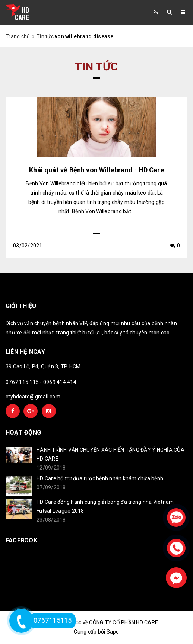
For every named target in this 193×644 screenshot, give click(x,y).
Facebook (30, 560)
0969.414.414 (60, 382)
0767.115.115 (22, 382)
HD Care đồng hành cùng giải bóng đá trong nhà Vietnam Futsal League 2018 (105, 506)
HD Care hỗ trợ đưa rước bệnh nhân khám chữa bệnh (100, 478)
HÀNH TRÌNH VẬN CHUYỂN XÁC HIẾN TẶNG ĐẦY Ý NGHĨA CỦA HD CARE (110, 454)
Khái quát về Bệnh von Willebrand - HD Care (96, 170)
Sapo (113, 632)
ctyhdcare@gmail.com (33, 397)
